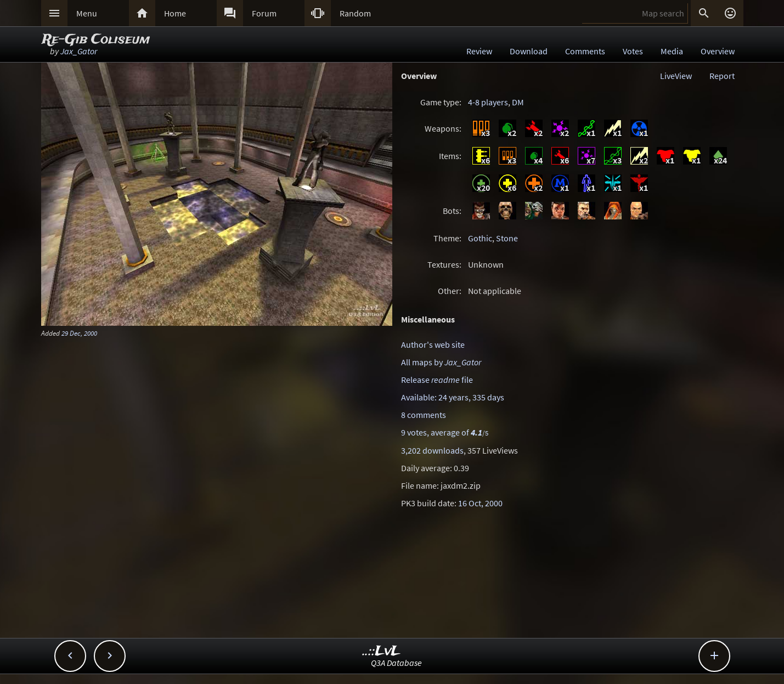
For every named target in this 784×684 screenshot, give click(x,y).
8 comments (424, 415)
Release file (437, 380)
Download (529, 51)
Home (175, 13)
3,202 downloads (432, 450)
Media (672, 51)
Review (479, 51)
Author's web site (433, 344)
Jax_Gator (79, 51)
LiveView (676, 76)
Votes (633, 51)
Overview (718, 51)
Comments (585, 51)
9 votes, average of (445, 432)
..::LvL (382, 651)
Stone (507, 238)
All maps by (441, 362)
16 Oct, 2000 (480, 503)
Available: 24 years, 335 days (453, 397)
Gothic (480, 238)
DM (518, 102)
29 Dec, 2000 (79, 333)
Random (355, 13)
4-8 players (488, 102)
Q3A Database (396, 663)
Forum (264, 13)
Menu (87, 13)
